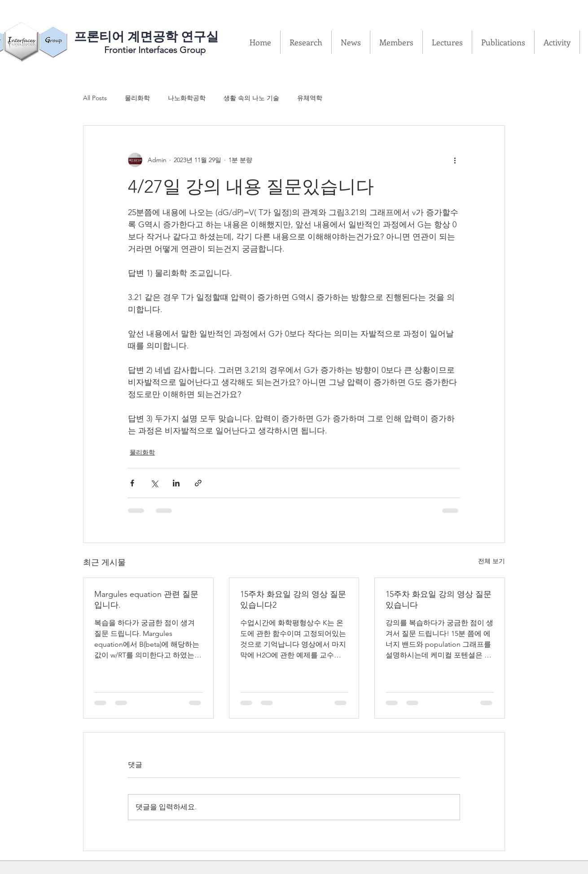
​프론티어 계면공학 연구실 (146, 37)
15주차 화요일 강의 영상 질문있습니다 (439, 600)
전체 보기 (491, 561)
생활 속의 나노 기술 (251, 98)
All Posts (95, 98)
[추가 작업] (455, 160)
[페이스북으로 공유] (132, 483)
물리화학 (137, 98)
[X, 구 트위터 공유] (154, 483)
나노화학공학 (187, 98)
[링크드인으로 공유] (176, 483)
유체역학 (310, 98)
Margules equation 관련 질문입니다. (146, 600)
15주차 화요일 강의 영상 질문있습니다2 (293, 600)
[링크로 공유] (198, 483)
